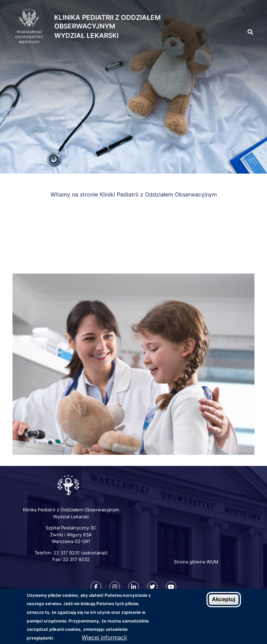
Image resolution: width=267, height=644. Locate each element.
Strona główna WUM (196, 562)
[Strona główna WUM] (29, 26)
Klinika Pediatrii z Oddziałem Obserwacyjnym (107, 22)
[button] (238, 17)
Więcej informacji (104, 638)
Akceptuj (224, 600)
